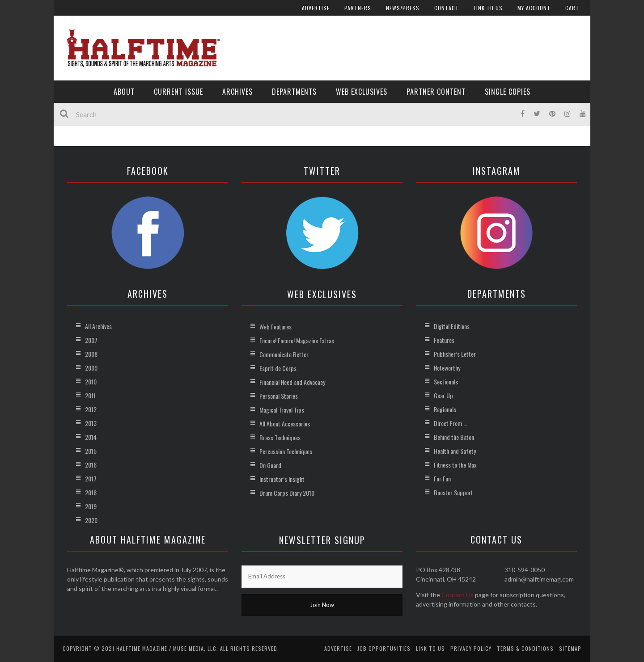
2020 (91, 520)
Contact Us (458, 595)
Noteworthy (447, 368)
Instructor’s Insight (282, 479)
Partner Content (436, 92)
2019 (91, 506)
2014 (91, 437)
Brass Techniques (280, 437)
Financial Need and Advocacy (292, 382)
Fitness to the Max (455, 465)
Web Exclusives (362, 92)
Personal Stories (279, 396)
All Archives (98, 326)
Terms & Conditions (525, 648)
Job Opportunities (384, 648)
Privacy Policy (471, 648)
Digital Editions (452, 326)
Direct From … (450, 423)
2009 (91, 368)
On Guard (270, 465)
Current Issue (178, 92)
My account (534, 8)
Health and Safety (455, 451)
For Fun (442, 479)
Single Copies (508, 92)
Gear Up (443, 395)
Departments (294, 92)
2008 (91, 354)
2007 (91, 340)
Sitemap (570, 648)
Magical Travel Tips (282, 410)
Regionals (445, 409)
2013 (91, 423)
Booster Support (453, 492)
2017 (91, 479)
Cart (572, 8)
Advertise (316, 8)
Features (444, 340)
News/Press (403, 8)
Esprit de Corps (278, 368)
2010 (91, 382)
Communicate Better (284, 354)
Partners (358, 8)
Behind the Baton (454, 437)
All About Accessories (285, 424)
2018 (91, 492)
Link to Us (488, 8)
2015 (91, 451)
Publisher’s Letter (455, 354)
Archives (237, 92)
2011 (90, 395)
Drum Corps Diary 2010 (287, 493)
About (124, 92)
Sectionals (446, 382)
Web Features (275, 327)
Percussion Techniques (286, 451)
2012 (91, 409)
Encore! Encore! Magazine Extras (297, 340)
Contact (447, 8)
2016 (91, 465)
